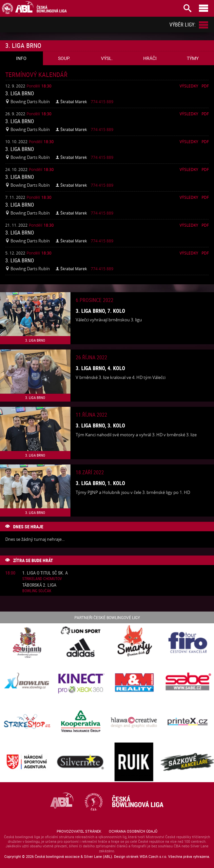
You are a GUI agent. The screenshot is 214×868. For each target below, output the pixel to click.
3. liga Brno (20, 93)
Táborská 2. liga (39, 585)
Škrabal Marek (74, 102)
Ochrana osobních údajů (133, 831)
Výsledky (189, 86)
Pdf (205, 86)
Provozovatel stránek (79, 831)
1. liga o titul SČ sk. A (45, 573)
